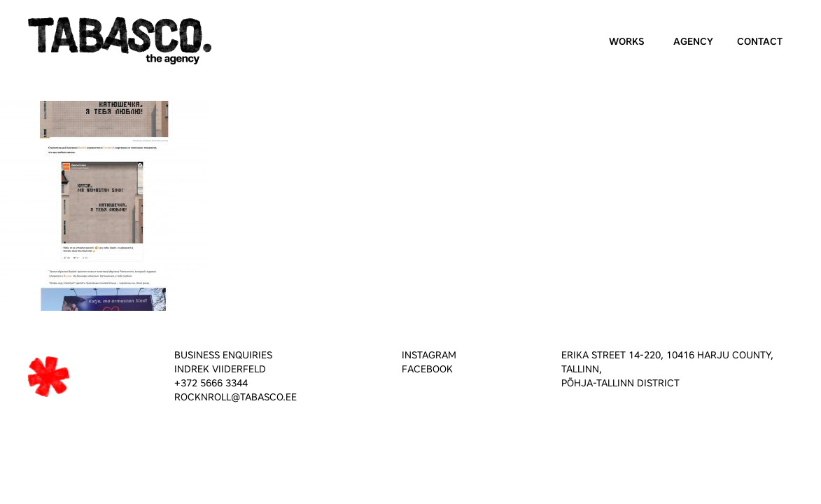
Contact (760, 42)
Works (627, 42)
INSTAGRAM (429, 355)
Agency (693, 42)
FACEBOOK (427, 369)
